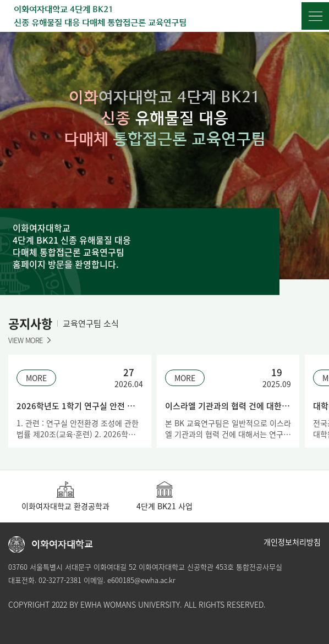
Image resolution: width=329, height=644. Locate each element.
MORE (36, 378)
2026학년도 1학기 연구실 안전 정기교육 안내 (80, 406)
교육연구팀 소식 (91, 323)
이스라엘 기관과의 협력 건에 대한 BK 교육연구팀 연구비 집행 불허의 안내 (228, 406)
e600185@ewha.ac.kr (141, 580)
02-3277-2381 (60, 580)
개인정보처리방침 (292, 542)
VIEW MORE (26, 340)
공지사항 (30, 323)
